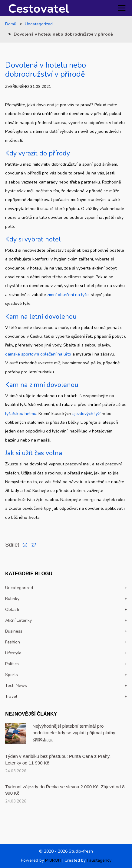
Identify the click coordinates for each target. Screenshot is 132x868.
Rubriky (12, 599)
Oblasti (12, 610)
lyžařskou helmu (21, 414)
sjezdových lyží (86, 414)
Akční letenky (18, 620)
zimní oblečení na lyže (68, 295)
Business (14, 631)
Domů (11, 24)
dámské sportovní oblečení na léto (38, 354)
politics (12, 664)
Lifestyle (13, 653)
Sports (12, 675)
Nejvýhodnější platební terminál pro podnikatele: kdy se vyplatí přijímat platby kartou (74, 732)
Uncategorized (39, 24)
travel (11, 696)
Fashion (13, 642)
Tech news (16, 686)
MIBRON (53, 860)
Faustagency (99, 860)
